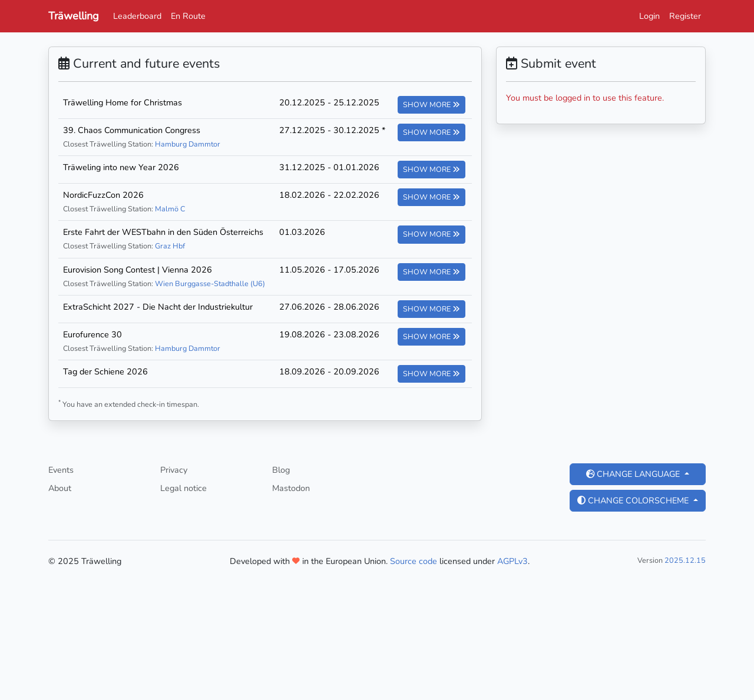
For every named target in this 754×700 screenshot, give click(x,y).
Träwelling (74, 16)
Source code (414, 561)
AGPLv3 (512, 561)
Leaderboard (137, 16)
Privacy (174, 470)
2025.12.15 (685, 560)
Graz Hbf (170, 246)
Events (61, 470)
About (60, 488)
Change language (634, 474)
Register (685, 16)
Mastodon (291, 488)
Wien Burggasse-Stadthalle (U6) (210, 283)
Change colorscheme (634, 500)
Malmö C (170, 209)
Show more (431, 104)
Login (649, 16)
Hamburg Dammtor (188, 144)
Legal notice (183, 488)
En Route (188, 16)
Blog (281, 470)
